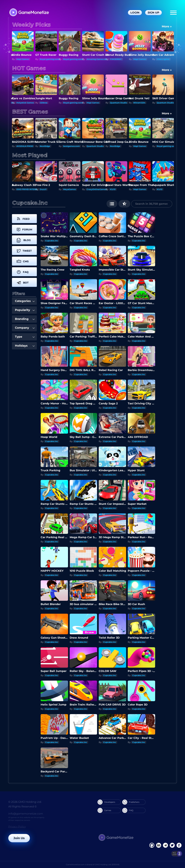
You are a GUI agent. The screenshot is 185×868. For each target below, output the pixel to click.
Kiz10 (113, 189)
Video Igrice (163, 59)
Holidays (25, 346)
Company (25, 328)
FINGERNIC (116, 59)
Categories (25, 301)
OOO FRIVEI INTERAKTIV (29, 189)
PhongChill (22, 146)
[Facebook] (152, 845)
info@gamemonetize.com (26, 814)
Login (135, 13)
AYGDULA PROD (48, 146)
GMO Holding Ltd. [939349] (107, 865)
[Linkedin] (165, 845)
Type (25, 337)
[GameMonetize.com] (29, 13)
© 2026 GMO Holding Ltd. (25, 802)
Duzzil (43, 189)
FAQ (128, 810)
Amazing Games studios (99, 59)
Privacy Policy (17, 827)
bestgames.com (95, 146)
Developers (106, 802)
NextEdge (68, 146)
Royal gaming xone (50, 59)
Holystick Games (25, 103)
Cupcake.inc (52, 241)
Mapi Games (23, 59)
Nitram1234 (139, 103)
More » (167, 26)
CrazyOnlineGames (97, 189)
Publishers (131, 802)
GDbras (44, 103)
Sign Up (153, 13)
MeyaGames (70, 189)
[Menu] (173, 13)
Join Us (19, 838)
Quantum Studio (119, 103)
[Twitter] (172, 845)
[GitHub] (179, 845)
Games (104, 810)
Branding (25, 319)
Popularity (25, 310)
